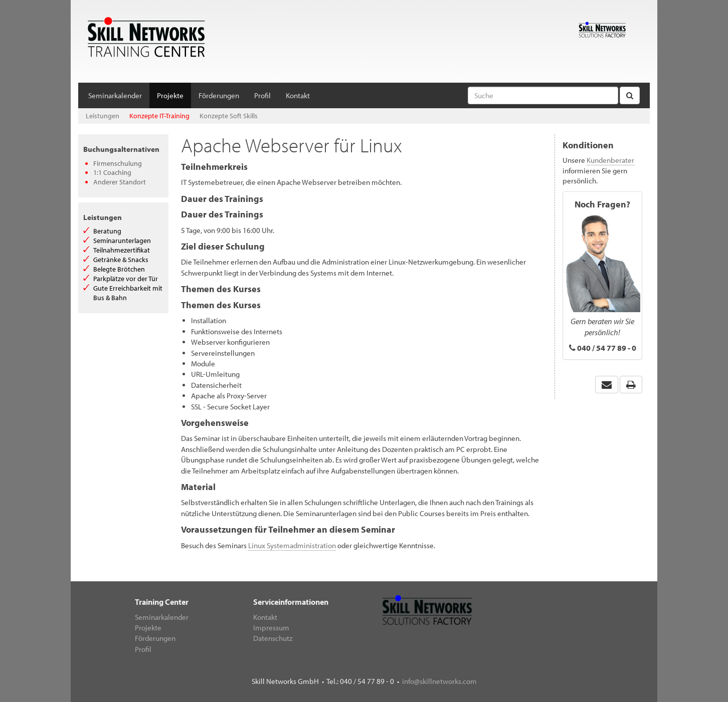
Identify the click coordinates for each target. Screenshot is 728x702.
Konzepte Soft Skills (229, 116)
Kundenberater (610, 160)
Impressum (271, 628)
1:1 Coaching (112, 172)
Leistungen (103, 116)
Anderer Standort (120, 182)
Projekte (170, 95)
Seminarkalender (115, 95)
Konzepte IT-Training (159, 116)
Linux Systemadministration (292, 545)
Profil (262, 95)
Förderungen (219, 95)
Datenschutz (273, 638)
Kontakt (298, 95)
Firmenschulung (118, 163)
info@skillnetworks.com (439, 681)
